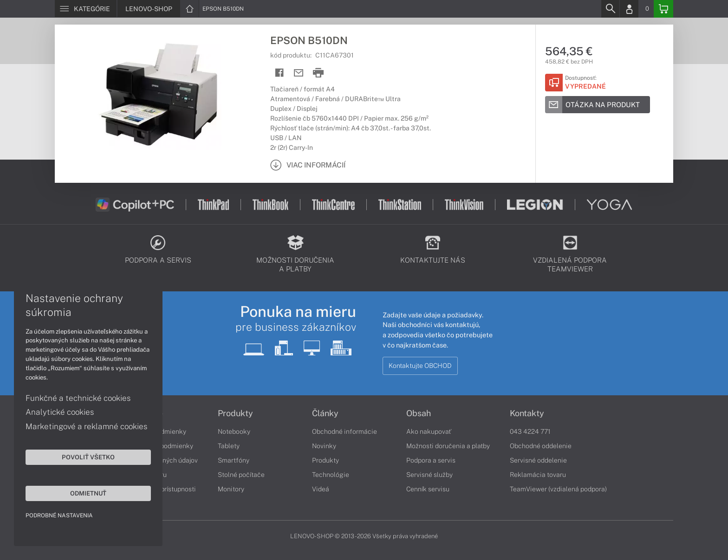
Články (325, 413)
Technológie (331, 475)
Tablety (229, 446)
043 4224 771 (530, 431)
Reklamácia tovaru (538, 475)
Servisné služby (429, 475)
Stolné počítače (241, 475)
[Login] (629, 9)
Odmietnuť (88, 493)
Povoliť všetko (88, 457)
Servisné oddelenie (538, 460)
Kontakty (527, 413)
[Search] (610, 9)
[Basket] (663, 9)
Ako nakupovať (429, 431)
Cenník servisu (428, 489)
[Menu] (86, 9)
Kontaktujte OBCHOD (420, 366)
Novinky (324, 446)
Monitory (231, 489)
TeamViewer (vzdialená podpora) (558, 489)
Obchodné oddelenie (541, 446)
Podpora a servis (431, 460)
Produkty (235, 413)
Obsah (419, 413)
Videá (321, 489)
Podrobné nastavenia (59, 515)
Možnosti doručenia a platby (448, 446)
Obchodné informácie (344, 431)
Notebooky (234, 431)
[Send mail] (299, 73)
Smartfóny (234, 460)
